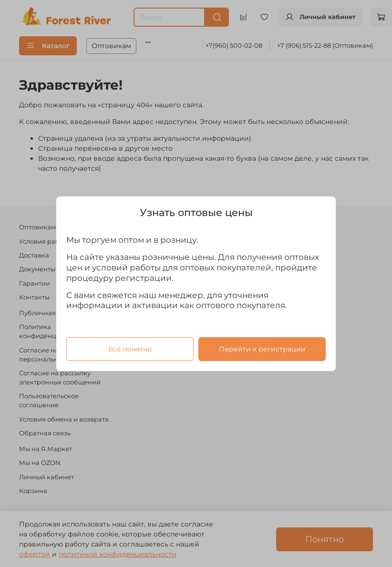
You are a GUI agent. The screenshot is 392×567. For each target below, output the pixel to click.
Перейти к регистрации (262, 349)
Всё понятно (130, 349)
